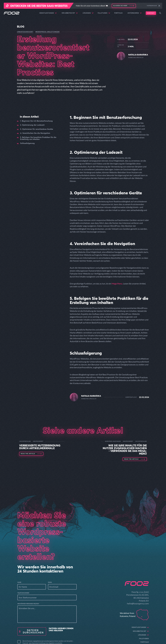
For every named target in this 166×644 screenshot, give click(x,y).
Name (19, 582)
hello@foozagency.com (138, 604)
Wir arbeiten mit (70, 13)
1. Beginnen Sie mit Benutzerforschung (36, 121)
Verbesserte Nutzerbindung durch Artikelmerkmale (40, 447)
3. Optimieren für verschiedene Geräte (37, 129)
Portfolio (118, 13)
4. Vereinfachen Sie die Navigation (35, 133)
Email (50, 582)
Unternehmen (135, 13)
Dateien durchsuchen (33, 631)
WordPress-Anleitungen (47, 32)
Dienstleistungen (48, 13)
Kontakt (151, 13)
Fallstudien (104, 13)
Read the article (28, 454)
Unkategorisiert (25, 32)
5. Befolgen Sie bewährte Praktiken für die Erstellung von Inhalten (38, 138)
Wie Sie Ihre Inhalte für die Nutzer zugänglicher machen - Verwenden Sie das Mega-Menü (125, 449)
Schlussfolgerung (27, 143)
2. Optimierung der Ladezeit (32, 125)
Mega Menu (117, 284)
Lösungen (88, 13)
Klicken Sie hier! (120, 6)
